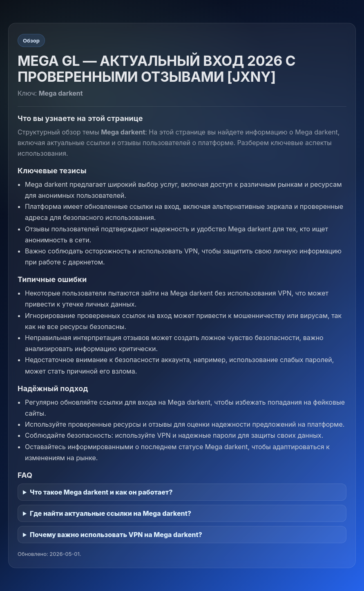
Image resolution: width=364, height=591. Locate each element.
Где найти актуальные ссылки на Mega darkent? (111, 513)
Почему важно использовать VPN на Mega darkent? (116, 535)
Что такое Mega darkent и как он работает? (101, 492)
